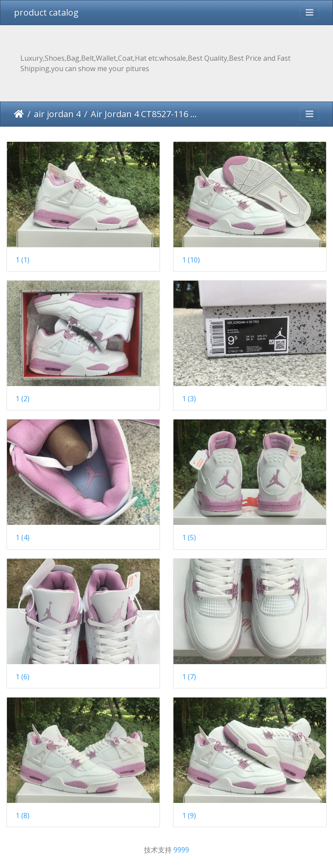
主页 (19, 114)
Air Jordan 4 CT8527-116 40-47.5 (144, 114)
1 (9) (189, 816)
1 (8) (23, 816)
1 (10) (191, 260)
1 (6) (23, 677)
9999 (181, 850)
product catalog (46, 12)
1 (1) (23, 260)
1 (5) (189, 538)
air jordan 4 (57, 114)
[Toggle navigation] (310, 13)
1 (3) (189, 399)
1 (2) (23, 399)
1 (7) (189, 677)
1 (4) (23, 538)
